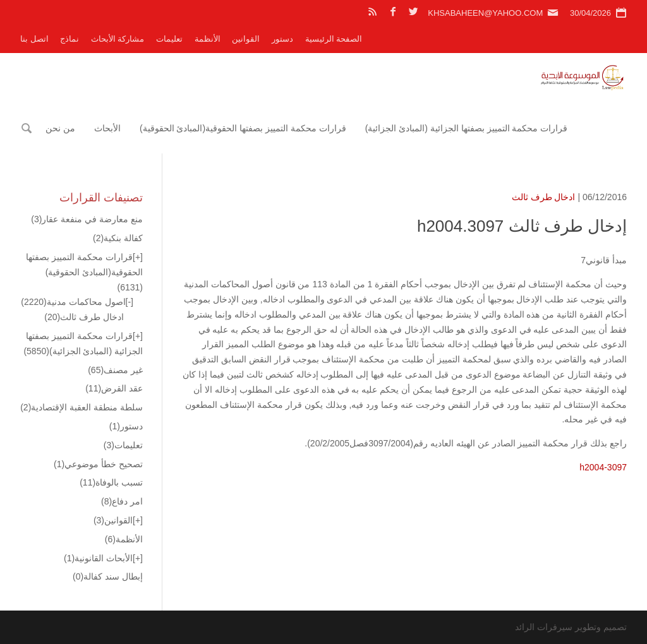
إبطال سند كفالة (108, 576)
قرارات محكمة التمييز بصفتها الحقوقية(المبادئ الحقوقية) (243, 128)
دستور (282, 39)
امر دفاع (122, 501)
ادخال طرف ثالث (544, 197)
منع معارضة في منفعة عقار (87, 219)
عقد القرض (114, 388)
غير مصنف (115, 370)
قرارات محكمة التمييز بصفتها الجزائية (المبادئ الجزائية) (467, 128)
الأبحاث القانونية (98, 558)
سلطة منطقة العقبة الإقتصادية (82, 407)
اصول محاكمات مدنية (73, 302)
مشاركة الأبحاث (118, 39)
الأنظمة (208, 39)
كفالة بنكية (118, 238)
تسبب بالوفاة (111, 482)
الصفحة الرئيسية (334, 39)
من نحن (60, 128)
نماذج (70, 39)
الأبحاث (107, 128)
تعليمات (169, 39)
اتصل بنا (34, 39)
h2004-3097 (603, 467)
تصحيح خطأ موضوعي (98, 464)
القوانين (246, 39)
